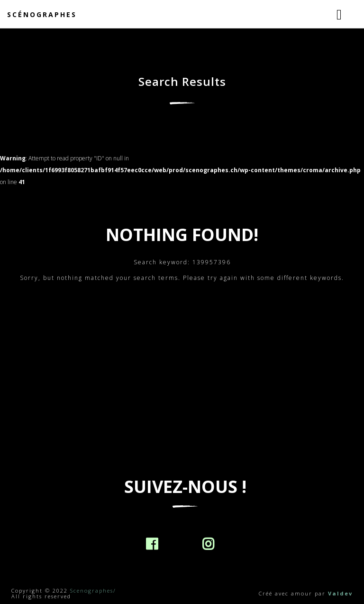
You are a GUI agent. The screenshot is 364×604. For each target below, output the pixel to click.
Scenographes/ (93, 590)
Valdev (340, 593)
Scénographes (42, 14)
